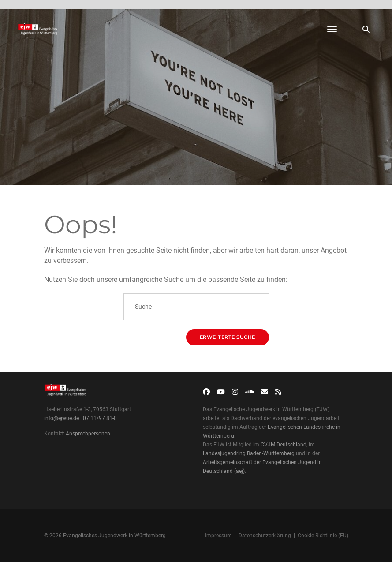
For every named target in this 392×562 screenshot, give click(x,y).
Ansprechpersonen (88, 434)
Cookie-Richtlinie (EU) (323, 536)
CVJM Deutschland (284, 445)
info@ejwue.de (62, 418)
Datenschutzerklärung (265, 536)
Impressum (218, 536)
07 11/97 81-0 (100, 418)
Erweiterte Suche (228, 337)
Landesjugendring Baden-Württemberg (249, 453)
